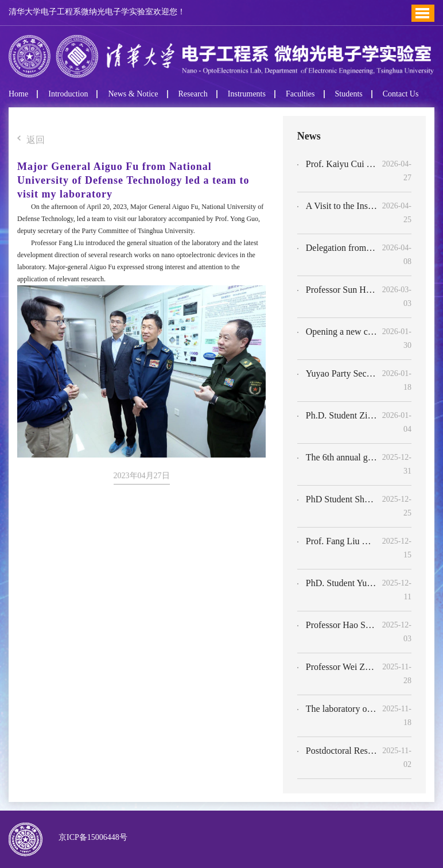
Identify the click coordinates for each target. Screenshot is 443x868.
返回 (31, 140)
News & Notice (133, 94)
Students (349, 94)
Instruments (247, 94)
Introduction (68, 94)
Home (18, 94)
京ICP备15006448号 (91, 837)
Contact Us (401, 94)
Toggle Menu (422, 13)
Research (193, 94)
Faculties (300, 94)
